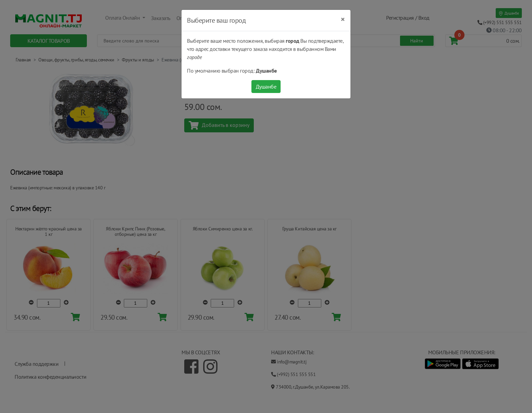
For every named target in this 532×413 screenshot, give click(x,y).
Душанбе (266, 87)
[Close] (343, 19)
